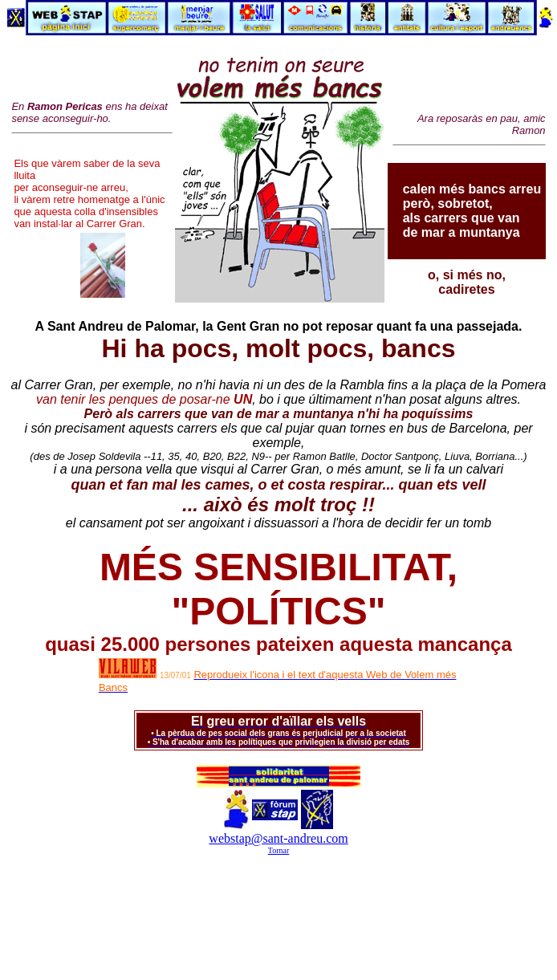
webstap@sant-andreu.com (278, 838)
